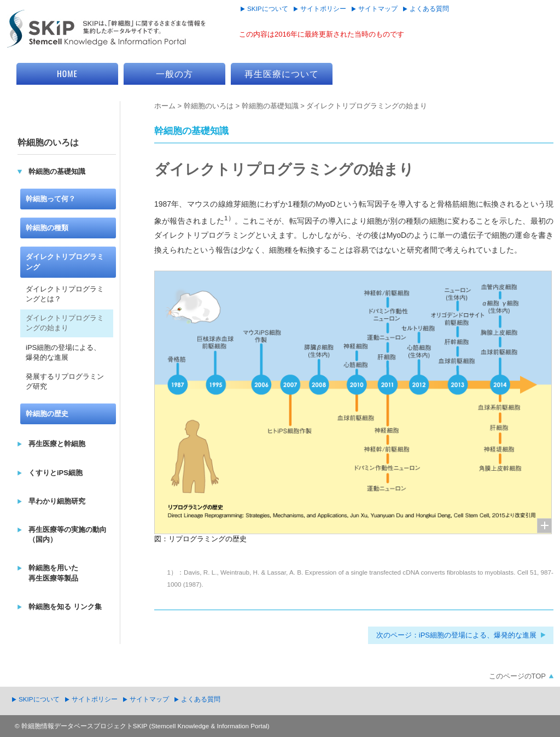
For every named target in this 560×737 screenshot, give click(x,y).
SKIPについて (268, 8)
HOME (67, 73)
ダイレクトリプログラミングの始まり (65, 323)
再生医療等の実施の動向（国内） (68, 534)
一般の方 (174, 73)
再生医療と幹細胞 (57, 444)
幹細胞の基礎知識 (270, 106)
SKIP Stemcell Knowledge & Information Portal (107, 29)
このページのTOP (518, 676)
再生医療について (282, 73)
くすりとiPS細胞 (56, 473)
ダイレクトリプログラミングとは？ (65, 294)
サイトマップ (378, 8)
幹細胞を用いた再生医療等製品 (53, 573)
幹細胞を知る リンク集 (65, 607)
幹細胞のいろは (209, 106)
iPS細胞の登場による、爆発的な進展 (63, 352)
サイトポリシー (323, 8)
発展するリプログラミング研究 (65, 381)
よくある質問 (429, 8)
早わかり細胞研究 (57, 501)
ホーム (165, 106)
